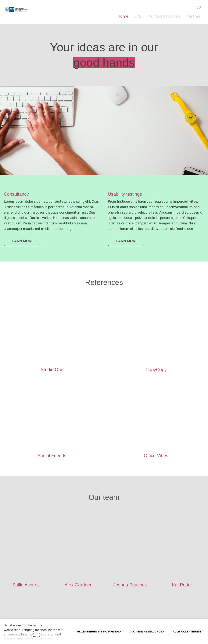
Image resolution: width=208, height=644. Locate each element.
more (37, 636)
